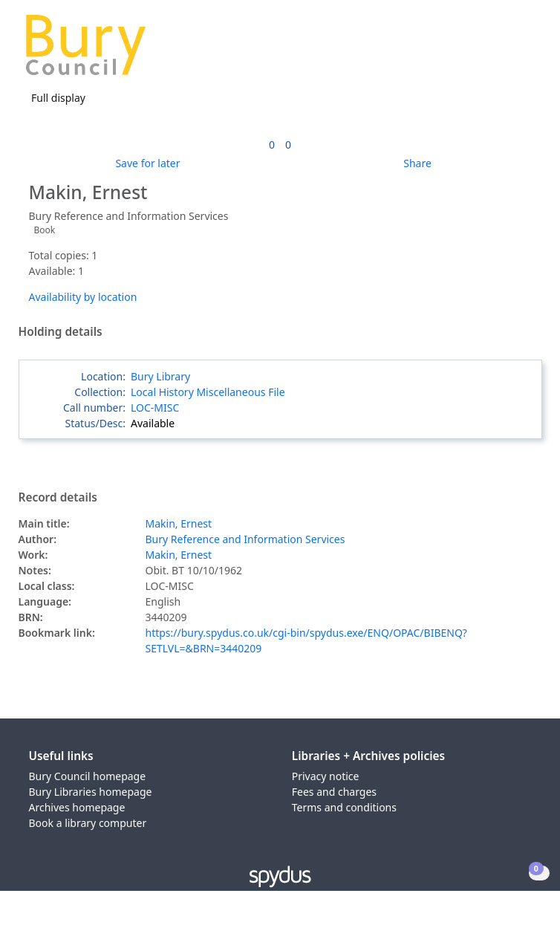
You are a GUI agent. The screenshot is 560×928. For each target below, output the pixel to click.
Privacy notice (326, 776)
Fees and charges (334, 792)
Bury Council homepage (88, 776)
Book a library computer (88, 823)
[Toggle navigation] (526, 51)
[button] (508, 51)
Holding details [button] (61, 332)
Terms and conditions (344, 807)
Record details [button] (58, 498)
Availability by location (83, 297)
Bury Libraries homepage (91, 792)
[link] (272, 145)
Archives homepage (77, 807)
